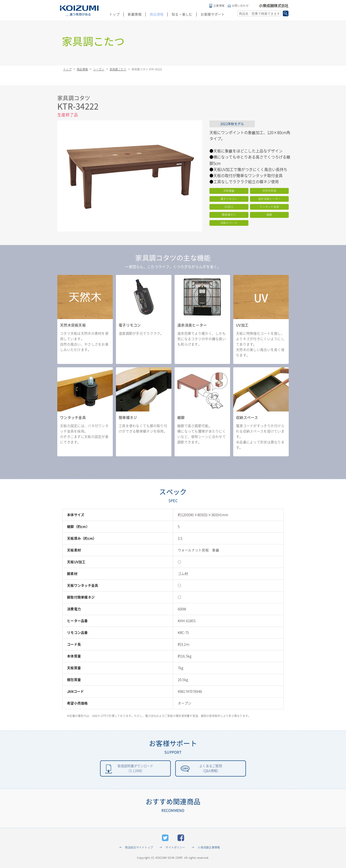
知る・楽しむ (182, 14)
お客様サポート (213, 14)
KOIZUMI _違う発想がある (79, 11)
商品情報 (157, 14)
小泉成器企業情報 (209, 848)
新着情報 (135, 14)
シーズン (99, 69)
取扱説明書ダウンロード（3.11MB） (135, 769)
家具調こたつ (118, 69)
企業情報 (219, 6)
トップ (114, 14)
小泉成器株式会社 (274, 6)
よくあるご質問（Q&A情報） (211, 769)
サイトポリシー (175, 848)
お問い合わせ (240, 6)
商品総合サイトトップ (139, 848)
